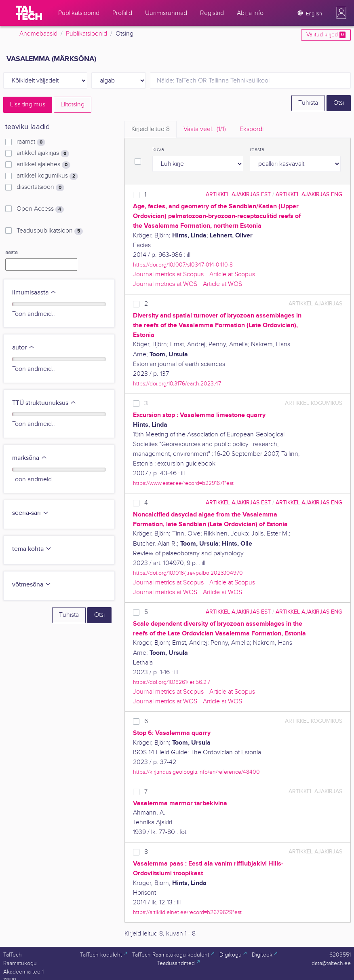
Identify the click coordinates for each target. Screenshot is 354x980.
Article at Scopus (232, 274)
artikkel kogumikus (47, 176)
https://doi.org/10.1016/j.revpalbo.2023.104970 (188, 573)
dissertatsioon (40, 187)
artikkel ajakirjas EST (238, 194)
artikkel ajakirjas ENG (309, 194)
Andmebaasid (38, 34)
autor (23, 348)
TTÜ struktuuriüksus (44, 403)
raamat (31, 142)
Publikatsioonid (86, 34)
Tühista (308, 103)
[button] (341, 13)
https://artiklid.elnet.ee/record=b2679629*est (187, 912)
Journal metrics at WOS (165, 284)
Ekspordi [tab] (252, 129)
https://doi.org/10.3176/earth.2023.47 (177, 384)
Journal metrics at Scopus (168, 274)
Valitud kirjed (326, 35)
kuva (158, 150)
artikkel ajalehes (43, 165)
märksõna (30, 458)
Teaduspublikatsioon (50, 231)
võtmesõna (32, 585)
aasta (12, 252)
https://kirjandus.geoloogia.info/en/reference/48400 (196, 772)
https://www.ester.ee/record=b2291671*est (183, 483)
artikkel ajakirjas (43, 153)
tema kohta (32, 549)
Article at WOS (222, 284)
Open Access (40, 209)
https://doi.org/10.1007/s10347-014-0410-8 (183, 265)
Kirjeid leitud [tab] (151, 129)
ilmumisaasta (34, 293)
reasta (257, 150)
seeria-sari (31, 513)
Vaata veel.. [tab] (205, 129)
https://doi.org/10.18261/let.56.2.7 (172, 682)
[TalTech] (29, 13)
